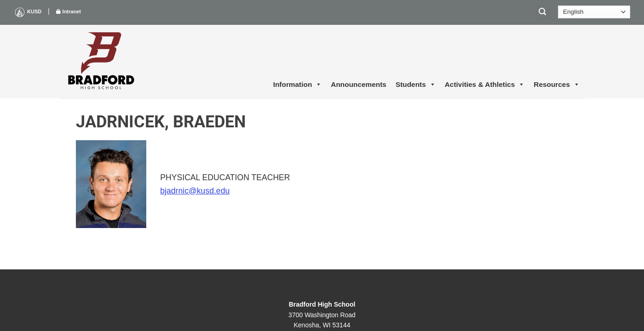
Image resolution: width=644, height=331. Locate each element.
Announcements (359, 84)
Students (416, 85)
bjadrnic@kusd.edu (195, 191)
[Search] (543, 12)
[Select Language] (594, 12)
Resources (557, 85)
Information (298, 85)
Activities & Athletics (485, 85)
